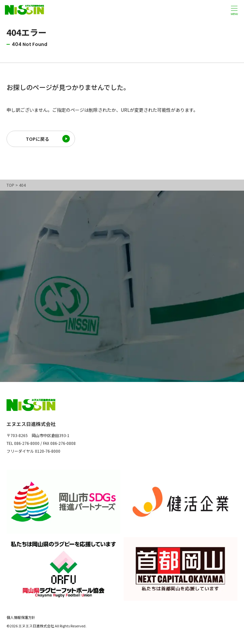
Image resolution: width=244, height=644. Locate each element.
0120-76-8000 (48, 451)
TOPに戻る (38, 139)
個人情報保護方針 (21, 617)
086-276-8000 (27, 443)
